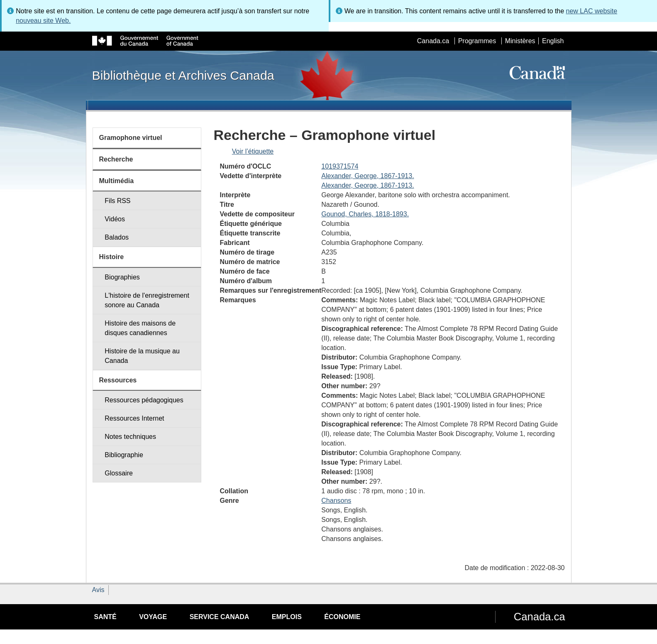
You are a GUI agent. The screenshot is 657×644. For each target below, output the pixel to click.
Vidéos (115, 219)
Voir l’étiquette (253, 151)
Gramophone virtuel (131, 138)
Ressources (118, 380)
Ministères (520, 41)
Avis (98, 590)
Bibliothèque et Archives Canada (183, 75)
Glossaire (119, 473)
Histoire (112, 257)
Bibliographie (124, 455)
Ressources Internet (134, 418)
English (553, 41)
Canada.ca (433, 41)
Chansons (336, 501)
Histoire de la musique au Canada (142, 356)
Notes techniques (130, 437)
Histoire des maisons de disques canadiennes (140, 328)
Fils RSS (117, 201)
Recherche (116, 159)
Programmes (477, 41)
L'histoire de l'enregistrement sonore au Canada (147, 300)
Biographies (122, 277)
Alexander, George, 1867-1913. (368, 176)
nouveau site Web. (43, 21)
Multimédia (117, 181)
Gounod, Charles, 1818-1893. (365, 214)
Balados (117, 237)
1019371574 (340, 166)
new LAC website (592, 11)
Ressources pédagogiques (144, 400)
